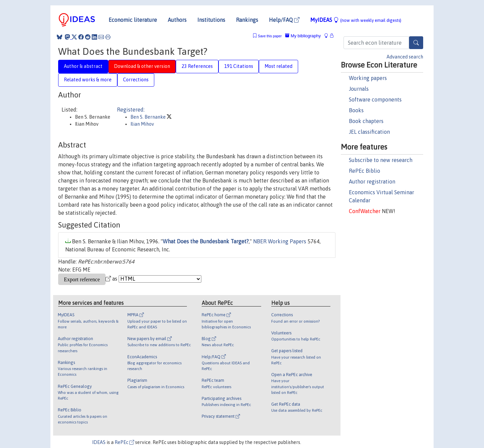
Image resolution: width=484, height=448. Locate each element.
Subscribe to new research (381, 160)
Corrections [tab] (136, 80)
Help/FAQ (284, 20)
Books (356, 110)
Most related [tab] (278, 66)
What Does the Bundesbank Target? (206, 241)
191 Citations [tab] (239, 66)
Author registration (372, 181)
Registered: (131, 110)
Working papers (368, 78)
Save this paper (270, 36)
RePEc (124, 442)
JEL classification (369, 132)
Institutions (211, 20)
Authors (177, 20)
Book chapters (366, 121)
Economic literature (133, 20)
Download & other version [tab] (142, 66)
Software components (375, 99)
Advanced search (405, 57)
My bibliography (303, 36)
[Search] (416, 43)
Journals (359, 89)
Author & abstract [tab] (83, 66)
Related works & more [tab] (88, 80)
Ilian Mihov (142, 124)
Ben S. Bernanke (149, 117)
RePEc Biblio (365, 171)
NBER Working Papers (280, 241)
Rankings (247, 20)
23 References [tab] (197, 66)
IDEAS (99, 442)
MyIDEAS (356, 20)
